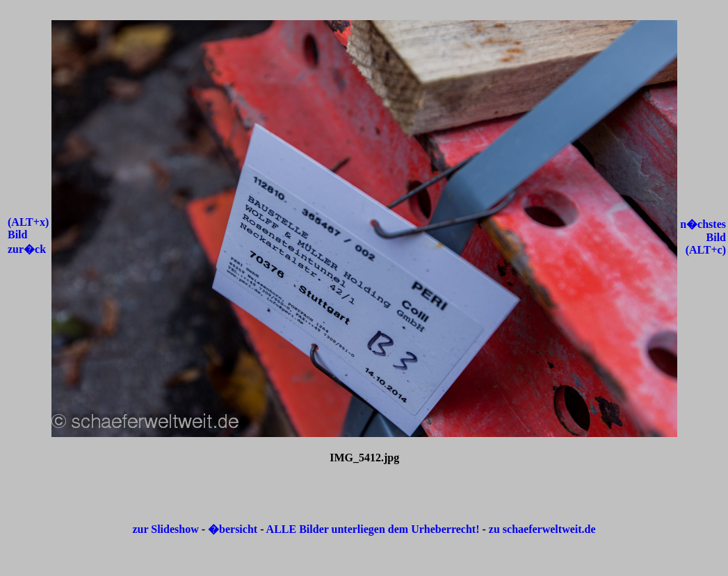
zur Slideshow (165, 529)
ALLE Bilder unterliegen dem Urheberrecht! (373, 529)
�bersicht (234, 529)
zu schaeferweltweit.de (542, 529)
